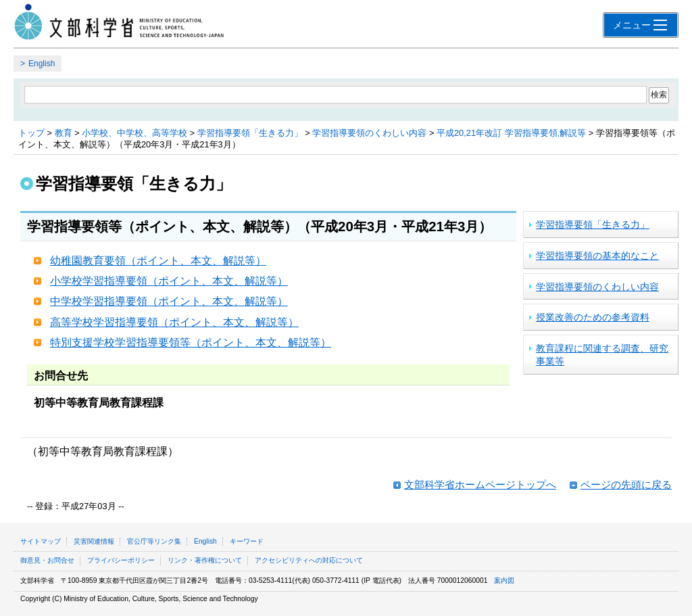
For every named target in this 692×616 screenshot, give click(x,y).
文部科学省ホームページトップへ (480, 484)
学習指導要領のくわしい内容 (369, 133)
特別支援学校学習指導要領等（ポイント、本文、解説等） (191, 342)
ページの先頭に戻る (626, 484)
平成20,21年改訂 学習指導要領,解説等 (511, 133)
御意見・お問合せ (47, 560)
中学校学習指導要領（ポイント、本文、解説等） (169, 301)
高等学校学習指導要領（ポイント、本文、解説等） (174, 322)
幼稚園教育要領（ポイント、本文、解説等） (158, 261)
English (42, 64)
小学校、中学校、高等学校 (134, 133)
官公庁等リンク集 (154, 541)
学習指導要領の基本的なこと (597, 256)
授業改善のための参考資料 (593, 317)
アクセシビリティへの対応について (309, 560)
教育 (64, 133)
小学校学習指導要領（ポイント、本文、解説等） (169, 281)
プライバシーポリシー (121, 560)
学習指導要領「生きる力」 (250, 133)
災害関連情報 (94, 541)
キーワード (247, 541)
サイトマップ (41, 541)
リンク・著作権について (205, 560)
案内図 (504, 581)
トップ (31, 133)
